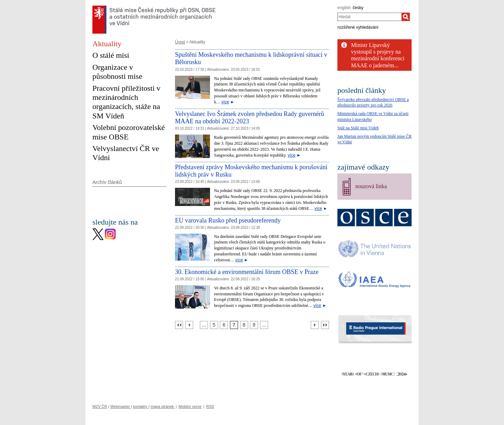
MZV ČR (100, 406)
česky (358, 8)
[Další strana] (315, 325)
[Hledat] (406, 17)
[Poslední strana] (325, 325)
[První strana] (179, 325)
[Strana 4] (204, 325)
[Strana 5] (214, 325)
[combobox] (369, 17)
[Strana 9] (254, 325)
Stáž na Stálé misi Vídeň (358, 128)
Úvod (180, 42)
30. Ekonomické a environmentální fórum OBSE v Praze (247, 272)
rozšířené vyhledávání (358, 27)
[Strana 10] (264, 325)
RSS (210, 406)
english (344, 8)
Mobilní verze (190, 406)
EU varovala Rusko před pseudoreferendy (228, 220)
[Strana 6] (224, 325)
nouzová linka (371, 186)
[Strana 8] (244, 325)
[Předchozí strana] (189, 325)
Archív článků (107, 182)
